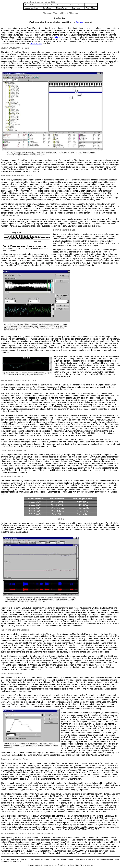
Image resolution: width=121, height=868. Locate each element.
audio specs (59, 37)
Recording (79, 22)
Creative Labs (36, 44)
